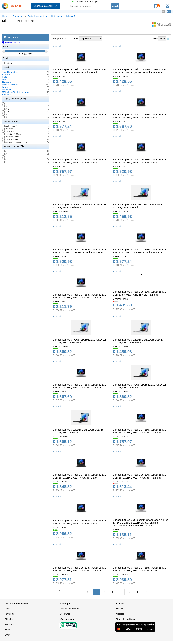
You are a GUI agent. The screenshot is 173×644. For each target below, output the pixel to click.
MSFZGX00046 (120, 392)
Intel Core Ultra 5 (11, 137)
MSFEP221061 (120, 256)
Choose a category (45, 6)
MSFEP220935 (120, 299)
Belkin (5, 77)
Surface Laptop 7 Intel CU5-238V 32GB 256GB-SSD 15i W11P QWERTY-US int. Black (80, 522)
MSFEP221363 (60, 575)
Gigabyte (6, 82)
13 (5, 106)
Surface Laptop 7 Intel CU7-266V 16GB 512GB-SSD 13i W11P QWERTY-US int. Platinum (80, 386)
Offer (7, 635)
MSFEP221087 (60, 392)
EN (169, 12)
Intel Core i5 (9, 129)
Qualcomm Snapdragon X (15, 142)
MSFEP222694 (60, 528)
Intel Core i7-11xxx (12, 134)
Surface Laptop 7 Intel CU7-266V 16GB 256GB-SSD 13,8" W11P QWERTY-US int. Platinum (140, 251)
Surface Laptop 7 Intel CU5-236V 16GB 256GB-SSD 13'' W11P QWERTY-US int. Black (80, 71)
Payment (9, 614)
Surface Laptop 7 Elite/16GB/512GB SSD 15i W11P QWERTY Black (78, 431)
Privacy (120, 609)
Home (5, 16)
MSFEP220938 (120, 76)
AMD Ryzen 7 (10, 126)
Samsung (7, 95)
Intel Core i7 (9, 131)
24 (5, 157)
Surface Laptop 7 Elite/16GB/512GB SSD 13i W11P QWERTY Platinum (138, 341)
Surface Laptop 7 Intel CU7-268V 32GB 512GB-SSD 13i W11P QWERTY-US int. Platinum (80, 296)
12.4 (6, 104)
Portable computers (37, 16)
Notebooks (57, 16)
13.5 (6, 109)
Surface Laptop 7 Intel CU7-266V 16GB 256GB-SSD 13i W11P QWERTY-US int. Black (80, 116)
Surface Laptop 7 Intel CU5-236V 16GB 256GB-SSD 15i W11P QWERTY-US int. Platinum (140, 476)
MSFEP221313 (120, 482)
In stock (7, 63)
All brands (65, 614)
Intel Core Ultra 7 (11, 139)
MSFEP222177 (120, 166)
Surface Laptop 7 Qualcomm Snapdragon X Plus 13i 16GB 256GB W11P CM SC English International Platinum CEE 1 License (140, 523)
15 (5, 117)
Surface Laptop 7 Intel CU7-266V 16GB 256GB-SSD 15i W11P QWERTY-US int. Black (80, 161)
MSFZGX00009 (60, 347)
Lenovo (6, 87)
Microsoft (71, 16)
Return (8, 630)
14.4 (6, 114)
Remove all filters (12, 42)
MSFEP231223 (120, 530)
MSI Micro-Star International (16, 92)
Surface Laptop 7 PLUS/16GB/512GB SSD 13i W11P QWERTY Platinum (79, 341)
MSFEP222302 (120, 575)
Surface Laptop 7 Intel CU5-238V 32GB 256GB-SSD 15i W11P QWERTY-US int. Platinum (80, 569)
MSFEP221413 (120, 437)
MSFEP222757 (60, 166)
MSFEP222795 (60, 482)
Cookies (120, 614)
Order (8, 609)
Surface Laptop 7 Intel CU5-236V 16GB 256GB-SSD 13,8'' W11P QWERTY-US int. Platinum (140, 71)
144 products (59, 38)
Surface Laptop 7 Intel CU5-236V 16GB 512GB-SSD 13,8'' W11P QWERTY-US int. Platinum (80, 251)
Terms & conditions (126, 619)
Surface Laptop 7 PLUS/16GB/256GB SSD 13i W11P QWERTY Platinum (79, 206)
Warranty (9, 624)
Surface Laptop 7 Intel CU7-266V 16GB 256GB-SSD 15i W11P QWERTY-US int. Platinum (140, 431)
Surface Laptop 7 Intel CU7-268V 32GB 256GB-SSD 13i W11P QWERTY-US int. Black (140, 569)
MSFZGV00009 (60, 211)
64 (5, 162)
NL (163, 12)
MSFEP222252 (60, 121)
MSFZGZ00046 (120, 211)
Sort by (75, 39)
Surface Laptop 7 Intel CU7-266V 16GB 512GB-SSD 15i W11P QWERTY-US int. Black (80, 476)
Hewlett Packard (10, 85)
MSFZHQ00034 (60, 437)
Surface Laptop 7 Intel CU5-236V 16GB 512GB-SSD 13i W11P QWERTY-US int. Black (140, 161)
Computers (18, 16)
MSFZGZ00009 (120, 347)
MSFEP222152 (60, 76)
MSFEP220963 (60, 256)
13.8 (6, 112)
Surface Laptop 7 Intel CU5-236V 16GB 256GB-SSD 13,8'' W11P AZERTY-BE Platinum (140, 293)
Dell (4, 80)
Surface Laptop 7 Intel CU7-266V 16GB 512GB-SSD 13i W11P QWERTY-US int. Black (140, 116)
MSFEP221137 (60, 302)
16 (5, 154)
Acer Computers (10, 72)
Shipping (9, 619)
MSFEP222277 (120, 121)
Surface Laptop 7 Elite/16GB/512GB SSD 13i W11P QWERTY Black (138, 206)
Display (154, 39)
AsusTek (6, 74)
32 (5, 159)
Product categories (70, 609)
